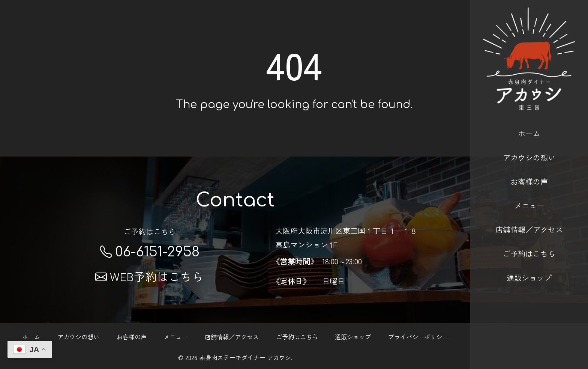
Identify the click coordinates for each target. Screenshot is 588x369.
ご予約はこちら (529, 243)
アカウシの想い (529, 147)
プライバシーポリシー (418, 337)
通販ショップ (529, 267)
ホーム (529, 123)
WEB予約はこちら (149, 276)
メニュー (529, 195)
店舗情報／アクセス (529, 219)
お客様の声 (529, 171)
